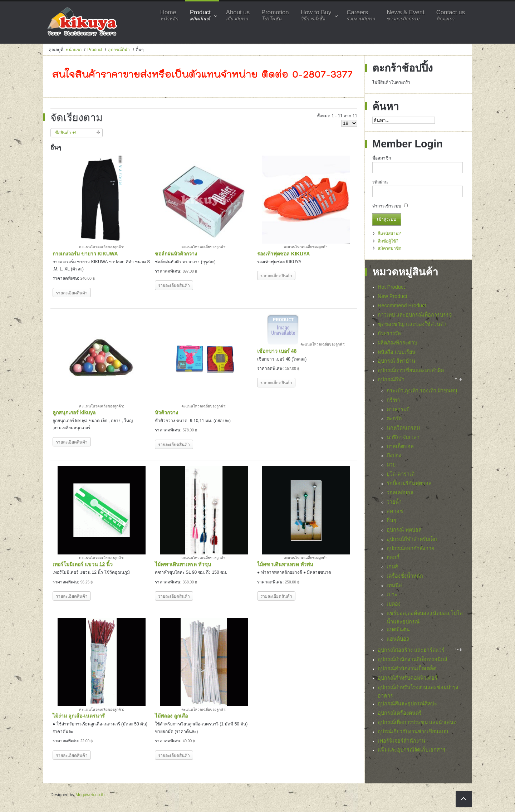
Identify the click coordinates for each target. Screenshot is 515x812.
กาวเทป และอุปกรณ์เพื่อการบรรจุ (415, 315)
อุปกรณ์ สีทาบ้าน (396, 361)
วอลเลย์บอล (400, 493)
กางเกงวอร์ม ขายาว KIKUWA (85, 254)
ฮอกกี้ (393, 557)
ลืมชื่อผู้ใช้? (388, 241)
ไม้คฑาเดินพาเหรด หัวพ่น (285, 564)
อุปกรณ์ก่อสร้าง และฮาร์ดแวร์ (411, 650)
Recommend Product (402, 305)
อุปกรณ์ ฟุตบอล (404, 530)
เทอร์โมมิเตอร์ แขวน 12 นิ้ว (83, 564)
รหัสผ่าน (380, 182)
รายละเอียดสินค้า (72, 293)
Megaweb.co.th (90, 795)
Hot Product (391, 287)
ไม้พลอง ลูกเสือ (171, 716)
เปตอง (394, 604)
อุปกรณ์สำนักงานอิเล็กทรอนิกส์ (413, 659)
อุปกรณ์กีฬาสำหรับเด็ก (412, 539)
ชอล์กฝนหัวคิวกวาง (176, 254)
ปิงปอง (394, 455)
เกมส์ (392, 567)
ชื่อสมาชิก (382, 158)
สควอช (395, 511)
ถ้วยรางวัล (389, 333)
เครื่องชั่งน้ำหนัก (405, 576)
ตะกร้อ (394, 419)
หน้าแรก (74, 50)
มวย (391, 465)
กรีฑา (393, 400)
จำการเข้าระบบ (387, 206)
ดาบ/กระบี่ (398, 409)
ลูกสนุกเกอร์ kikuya (74, 412)
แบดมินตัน (398, 630)
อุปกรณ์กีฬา (119, 50)
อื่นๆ (391, 520)
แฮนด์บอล (398, 639)
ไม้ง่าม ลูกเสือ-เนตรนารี (79, 716)
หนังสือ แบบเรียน (397, 352)
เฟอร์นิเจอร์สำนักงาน (401, 741)
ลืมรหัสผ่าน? (389, 234)
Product (95, 50)
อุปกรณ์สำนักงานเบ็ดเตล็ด (407, 669)
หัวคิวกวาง (166, 412)
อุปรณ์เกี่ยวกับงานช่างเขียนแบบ (413, 732)
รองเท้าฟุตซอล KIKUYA (283, 254)
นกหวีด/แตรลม (403, 428)
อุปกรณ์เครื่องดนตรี (400, 713)
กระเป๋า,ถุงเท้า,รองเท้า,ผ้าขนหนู (422, 391)
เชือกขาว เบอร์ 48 (277, 351)
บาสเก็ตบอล (400, 446)
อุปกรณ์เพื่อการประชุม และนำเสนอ (417, 722)
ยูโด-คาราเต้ (401, 474)
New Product (392, 296)
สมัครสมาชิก (389, 248)
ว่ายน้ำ (394, 502)
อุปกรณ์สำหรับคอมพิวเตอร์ (408, 678)
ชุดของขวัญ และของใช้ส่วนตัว (412, 324)
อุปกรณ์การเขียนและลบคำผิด (411, 370)
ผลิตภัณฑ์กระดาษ (398, 343)
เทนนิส (394, 585)
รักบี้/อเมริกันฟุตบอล (409, 483)
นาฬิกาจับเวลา (403, 437)
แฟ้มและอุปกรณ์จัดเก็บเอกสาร (412, 750)
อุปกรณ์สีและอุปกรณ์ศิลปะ (407, 704)
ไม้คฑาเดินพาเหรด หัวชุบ (183, 564)
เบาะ (392, 595)
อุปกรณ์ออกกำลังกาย (410, 548)
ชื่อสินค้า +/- (66, 133)
